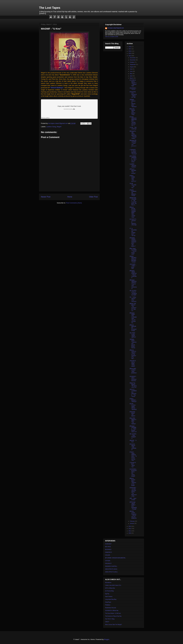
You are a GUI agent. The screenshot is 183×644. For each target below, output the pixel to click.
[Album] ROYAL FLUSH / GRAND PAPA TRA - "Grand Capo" (133, 212)
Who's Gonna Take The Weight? (113, 625)
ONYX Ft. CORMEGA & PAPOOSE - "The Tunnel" (133, 393)
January (132, 523)
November (133, 60)
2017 (130, 49)
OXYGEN (108, 561)
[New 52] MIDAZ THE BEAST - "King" (133, 112)
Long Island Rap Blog (111, 599)
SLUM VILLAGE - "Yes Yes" (133, 186)
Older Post (93, 197)
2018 (130, 47)
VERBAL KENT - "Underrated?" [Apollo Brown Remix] (133, 344)
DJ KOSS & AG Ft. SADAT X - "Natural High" (133, 83)
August (132, 67)
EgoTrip (107, 594)
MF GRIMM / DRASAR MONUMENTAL (115, 558)
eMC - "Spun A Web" (133, 499)
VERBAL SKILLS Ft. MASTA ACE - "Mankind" (133, 103)
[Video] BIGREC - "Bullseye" (133, 400)
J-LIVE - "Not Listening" (133, 128)
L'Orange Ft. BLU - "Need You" (133, 465)
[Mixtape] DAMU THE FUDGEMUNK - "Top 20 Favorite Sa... (133, 318)
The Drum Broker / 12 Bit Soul (113, 613)
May (131, 74)
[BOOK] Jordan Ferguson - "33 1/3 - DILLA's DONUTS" (133, 515)
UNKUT (107, 622)
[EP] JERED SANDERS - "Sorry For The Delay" (133, 159)
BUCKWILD (108, 549)
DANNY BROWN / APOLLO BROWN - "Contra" (133, 259)
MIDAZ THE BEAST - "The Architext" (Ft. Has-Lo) (133, 307)
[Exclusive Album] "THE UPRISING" (133, 447)
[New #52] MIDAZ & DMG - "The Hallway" (133, 421)
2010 (130, 533)
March (132, 78)
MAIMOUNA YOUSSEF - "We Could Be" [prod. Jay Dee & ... (133, 201)
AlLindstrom (108, 583)
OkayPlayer (108, 602)
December (133, 58)
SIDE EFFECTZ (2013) (111, 569)
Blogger (107, 639)
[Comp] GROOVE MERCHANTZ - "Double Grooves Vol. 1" (133, 121)
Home (70, 197)
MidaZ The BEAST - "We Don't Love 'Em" (133, 385)
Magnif (59, 127)
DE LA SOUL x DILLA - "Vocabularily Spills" (133, 293)
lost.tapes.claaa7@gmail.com (116, 28)
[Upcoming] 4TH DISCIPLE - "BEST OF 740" (133, 95)
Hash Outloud (109, 597)
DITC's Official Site (110, 588)
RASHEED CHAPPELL (111, 566)
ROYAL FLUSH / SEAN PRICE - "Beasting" (133, 407)
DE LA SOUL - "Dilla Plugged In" (133, 436)
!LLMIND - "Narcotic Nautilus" (133, 165)
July (131, 69)
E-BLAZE (108, 555)
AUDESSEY (108, 544)
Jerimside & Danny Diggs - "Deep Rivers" (133, 364)
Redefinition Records (111, 608)
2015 (130, 53)
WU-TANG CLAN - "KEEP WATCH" (133, 335)
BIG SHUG (108, 547)
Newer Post (46, 197)
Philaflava (108, 605)
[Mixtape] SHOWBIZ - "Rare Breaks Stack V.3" (133, 429)
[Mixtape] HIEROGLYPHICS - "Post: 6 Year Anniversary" (133, 284)
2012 (130, 529)
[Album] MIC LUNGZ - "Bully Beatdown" (133, 371)
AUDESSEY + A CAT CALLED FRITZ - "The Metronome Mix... (133, 492)
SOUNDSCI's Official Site (112, 611)
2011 (130, 531)
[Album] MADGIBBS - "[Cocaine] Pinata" (133, 328)
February (132, 521)
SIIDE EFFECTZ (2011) (111, 572)
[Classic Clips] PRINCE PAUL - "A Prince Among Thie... (133, 456)
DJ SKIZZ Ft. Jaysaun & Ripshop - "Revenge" (133, 223)
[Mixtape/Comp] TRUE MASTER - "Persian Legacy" (133, 135)
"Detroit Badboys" (57, 88)
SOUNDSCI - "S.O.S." (133, 89)
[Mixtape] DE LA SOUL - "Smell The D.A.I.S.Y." (133, 144)
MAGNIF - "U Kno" (133, 441)
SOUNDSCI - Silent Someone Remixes (133, 379)
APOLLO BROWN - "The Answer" (133, 171)
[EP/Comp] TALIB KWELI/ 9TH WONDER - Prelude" (133, 506)
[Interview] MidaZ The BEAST (132, 414)
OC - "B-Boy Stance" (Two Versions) (133, 299)
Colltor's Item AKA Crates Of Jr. (113, 585)
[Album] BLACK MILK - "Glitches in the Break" (133, 482)
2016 (130, 51)
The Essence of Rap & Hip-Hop (113, 616)
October (132, 62)
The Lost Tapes (50, 8)
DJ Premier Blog (109, 591)
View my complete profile (112, 37)
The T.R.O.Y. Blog (110, 619)
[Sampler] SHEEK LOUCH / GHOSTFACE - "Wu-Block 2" (133, 242)
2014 (130, 56)
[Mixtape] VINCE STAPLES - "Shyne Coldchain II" (133, 274)
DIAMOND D (108, 552)
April (131, 76)
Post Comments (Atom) (74, 203)
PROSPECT (108, 563)
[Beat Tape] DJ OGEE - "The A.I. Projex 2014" (133, 251)
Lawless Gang (51, 127)
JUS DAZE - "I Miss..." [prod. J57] (133, 266)
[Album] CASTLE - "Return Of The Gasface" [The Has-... (133, 354)
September (133, 65)
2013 (130, 526)
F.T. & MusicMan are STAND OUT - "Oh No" (133, 232)
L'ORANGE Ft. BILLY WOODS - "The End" (133, 152)
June (131, 71)
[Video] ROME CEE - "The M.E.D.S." (133, 178)
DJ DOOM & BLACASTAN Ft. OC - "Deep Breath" (133, 473)
